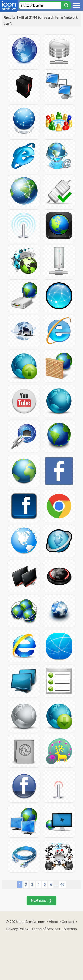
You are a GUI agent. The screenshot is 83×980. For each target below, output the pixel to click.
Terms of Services (46, 929)
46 (62, 884)
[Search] (66, 5)
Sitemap (70, 929)
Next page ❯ (41, 901)
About (54, 922)
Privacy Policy (17, 929)
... (56, 885)
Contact (68, 922)
